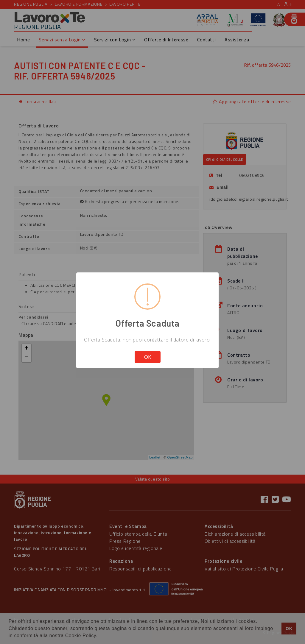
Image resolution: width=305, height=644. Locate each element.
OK (148, 357)
